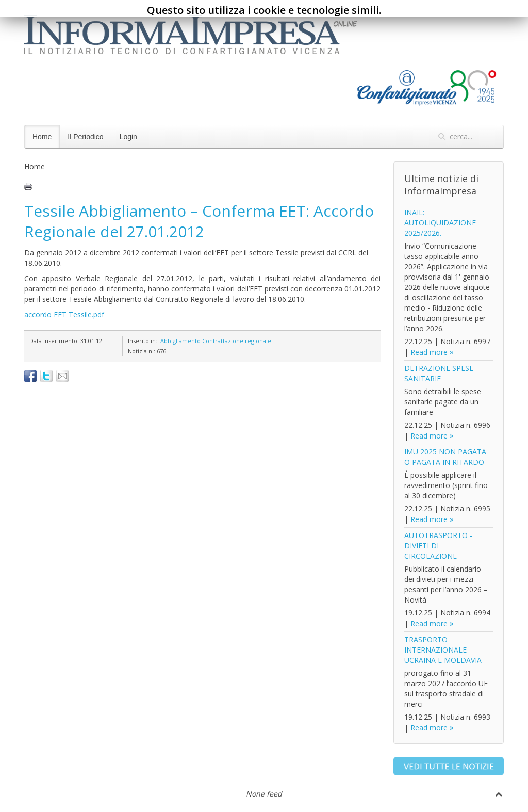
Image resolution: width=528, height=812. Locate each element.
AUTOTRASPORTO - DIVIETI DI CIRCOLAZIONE (438, 546)
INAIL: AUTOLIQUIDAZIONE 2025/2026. (440, 223)
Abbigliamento (180, 341)
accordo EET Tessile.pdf (64, 314)
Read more (429, 352)
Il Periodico (85, 137)
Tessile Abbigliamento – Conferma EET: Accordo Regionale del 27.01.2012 (199, 221)
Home (42, 137)
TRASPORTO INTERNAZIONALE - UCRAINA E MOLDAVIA (443, 650)
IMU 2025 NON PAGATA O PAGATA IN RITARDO (445, 457)
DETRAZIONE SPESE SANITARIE (439, 373)
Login (128, 137)
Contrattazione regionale (237, 341)
